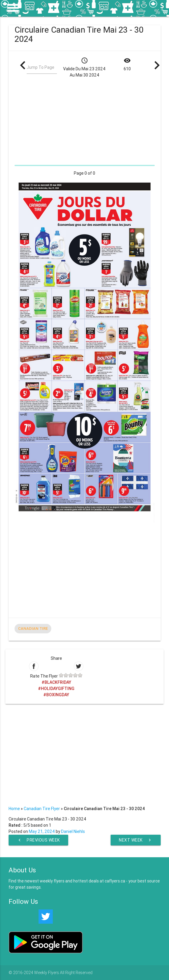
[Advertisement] (85, 121)
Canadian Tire (33, 628)
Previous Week (38, 840)
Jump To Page (40, 67)
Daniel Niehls (73, 831)
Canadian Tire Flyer (42, 809)
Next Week (136, 840)
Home (14, 809)
